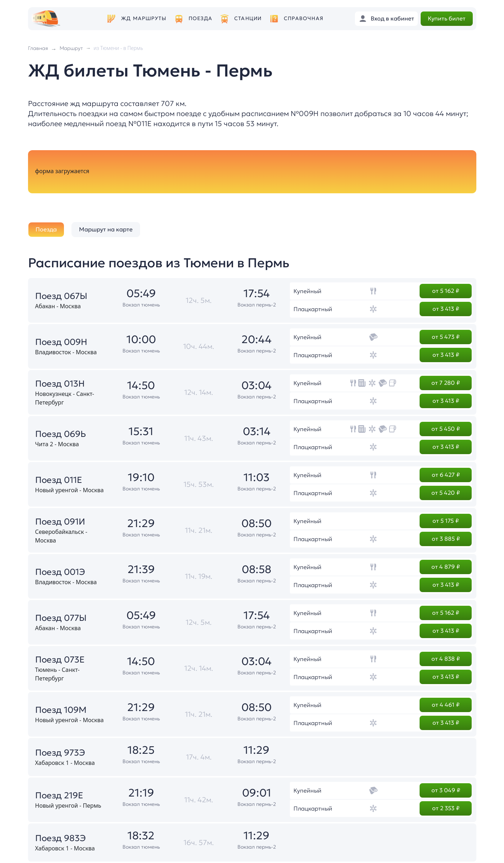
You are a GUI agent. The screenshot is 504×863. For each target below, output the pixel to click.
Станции (248, 19)
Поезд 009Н (61, 342)
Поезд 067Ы (61, 296)
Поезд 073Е (60, 660)
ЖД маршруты (144, 19)
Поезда (200, 19)
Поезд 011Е (59, 480)
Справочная (304, 19)
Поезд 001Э (60, 572)
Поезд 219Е (59, 795)
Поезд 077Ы (61, 618)
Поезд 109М (61, 710)
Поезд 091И (60, 522)
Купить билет (447, 18)
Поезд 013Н (60, 384)
